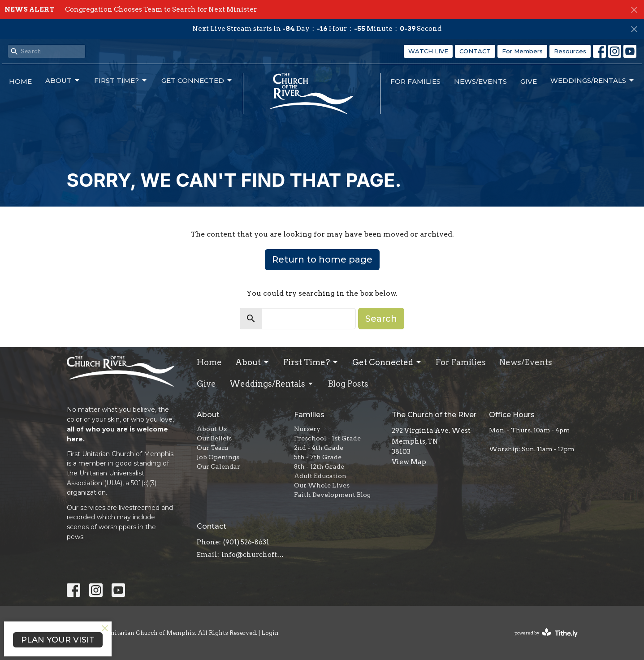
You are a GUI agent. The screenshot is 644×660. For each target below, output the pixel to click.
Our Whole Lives (322, 485)
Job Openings (218, 457)
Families (309, 415)
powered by (546, 633)
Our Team (212, 448)
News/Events (480, 81)
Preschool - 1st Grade (327, 438)
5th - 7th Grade (318, 457)
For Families (415, 81)
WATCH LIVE (428, 51)
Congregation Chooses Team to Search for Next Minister (161, 9)
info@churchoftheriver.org (253, 555)
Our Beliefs (214, 438)
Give (529, 81)
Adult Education (320, 476)
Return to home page (322, 259)
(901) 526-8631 (246, 542)
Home (20, 81)
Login (270, 633)
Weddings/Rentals (593, 81)
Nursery (307, 429)
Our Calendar (218, 466)
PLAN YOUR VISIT (58, 640)
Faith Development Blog (332, 495)
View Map (409, 462)
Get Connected (197, 81)
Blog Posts (348, 384)
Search (381, 319)
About (63, 81)
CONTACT (475, 51)
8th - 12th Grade (319, 466)
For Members (522, 51)
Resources (570, 51)
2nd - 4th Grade (319, 448)
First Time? (121, 81)
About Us (212, 429)
